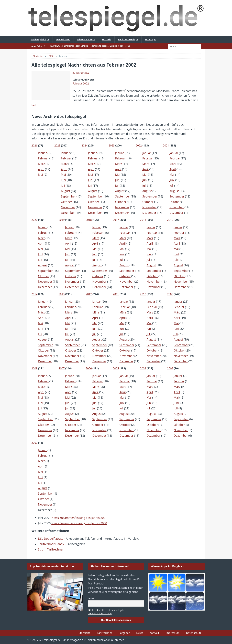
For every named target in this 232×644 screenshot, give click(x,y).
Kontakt (154, 633)
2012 (89, 294)
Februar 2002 (81, 83)
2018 (89, 220)
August (66, 191)
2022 (139, 145)
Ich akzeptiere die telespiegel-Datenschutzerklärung (106, 612)
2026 (35, 145)
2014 (35, 294)
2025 (57, 145)
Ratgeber (124, 633)
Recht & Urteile (127, 39)
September (68, 196)
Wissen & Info (85, 39)
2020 (35, 220)
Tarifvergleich (39, 39)
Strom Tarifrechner (51, 549)
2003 (170, 368)
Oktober (66, 202)
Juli (63, 186)
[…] (34, 105)
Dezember (68, 213)
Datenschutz (194, 633)
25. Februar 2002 (81, 73)
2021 (166, 145)
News (140, 633)
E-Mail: (91, 598)
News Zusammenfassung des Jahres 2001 (79, 518)
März (41, 164)
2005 (116, 368)
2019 (62, 220)
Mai (41, 175)
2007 (62, 368)
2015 (170, 220)
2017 (116, 220)
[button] (7, 637)
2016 (143, 220)
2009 (170, 294)
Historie (107, 39)
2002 (35, 443)
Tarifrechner (104, 633)
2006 (89, 368)
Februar (43, 158)
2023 (112, 145)
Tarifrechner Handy (51, 544)
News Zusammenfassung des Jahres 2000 (79, 523)
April (41, 169)
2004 (143, 368)
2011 (116, 294)
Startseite (85, 633)
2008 (35, 368)
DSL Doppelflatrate (51, 539)
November (68, 207)
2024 (84, 145)
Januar (42, 153)
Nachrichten (63, 39)
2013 (62, 294)
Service (149, 39)
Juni (63, 180)
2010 (143, 294)
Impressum (173, 633)
